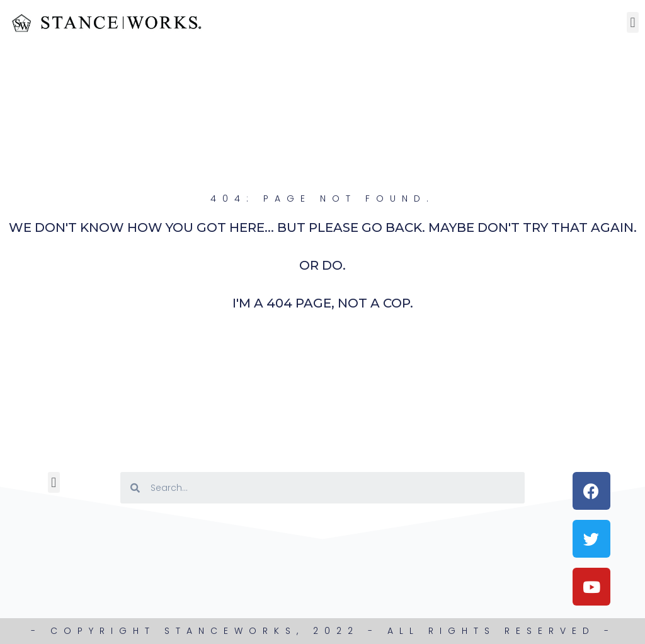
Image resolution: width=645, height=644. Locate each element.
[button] (633, 22)
